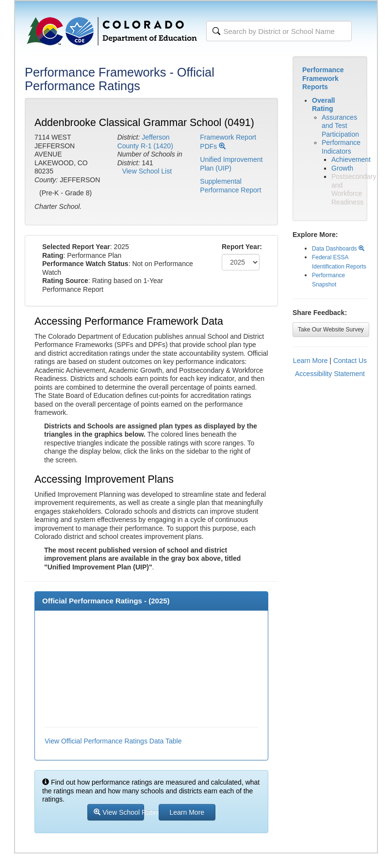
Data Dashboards (338, 249)
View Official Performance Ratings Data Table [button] (113, 741)
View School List (147, 171)
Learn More (310, 361)
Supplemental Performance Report (230, 186)
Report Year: (242, 247)
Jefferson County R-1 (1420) (145, 142)
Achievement (351, 159)
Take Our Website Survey (331, 330)
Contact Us (350, 361)
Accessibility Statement (330, 374)
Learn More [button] (187, 812)
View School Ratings (119, 812)
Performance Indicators (341, 147)
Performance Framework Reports (323, 78)
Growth (342, 168)
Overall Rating (323, 105)
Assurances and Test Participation (340, 126)
